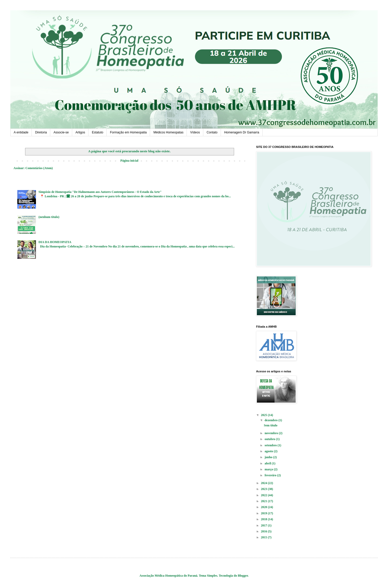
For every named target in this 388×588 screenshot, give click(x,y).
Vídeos (195, 132)
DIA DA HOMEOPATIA (55, 242)
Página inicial (129, 161)
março (269, 469)
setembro (271, 445)
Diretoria (41, 132)
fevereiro (271, 475)
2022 (264, 495)
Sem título (271, 425)
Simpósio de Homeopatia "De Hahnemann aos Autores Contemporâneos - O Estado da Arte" (100, 192)
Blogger (243, 576)
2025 (264, 415)
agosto (269, 451)
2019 (264, 513)
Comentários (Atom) (39, 168)
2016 (264, 531)
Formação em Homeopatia (128, 132)
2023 (264, 489)
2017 (264, 525)
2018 (264, 519)
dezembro (271, 420)
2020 (264, 507)
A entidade (21, 132)
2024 (264, 483)
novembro (272, 433)
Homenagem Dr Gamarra (242, 132)
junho (269, 457)
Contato (212, 132)
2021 (264, 501)
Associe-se (61, 132)
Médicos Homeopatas (168, 132)
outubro (270, 439)
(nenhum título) (49, 217)
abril (268, 463)
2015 (264, 537)
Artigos (80, 132)
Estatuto (98, 132)
